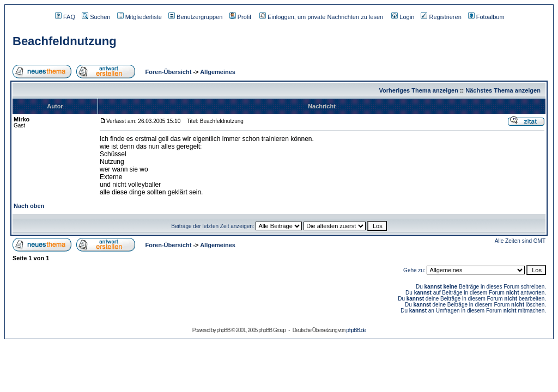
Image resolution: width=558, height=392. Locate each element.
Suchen (96, 17)
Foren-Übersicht (167, 72)
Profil (240, 17)
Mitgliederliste (139, 17)
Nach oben (29, 206)
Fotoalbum (486, 17)
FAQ (65, 17)
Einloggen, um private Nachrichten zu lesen (321, 17)
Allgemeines (218, 72)
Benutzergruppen (195, 17)
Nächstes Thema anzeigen (503, 90)
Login (403, 17)
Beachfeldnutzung (65, 41)
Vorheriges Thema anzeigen (419, 90)
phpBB (223, 330)
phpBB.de (356, 330)
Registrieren (441, 17)
